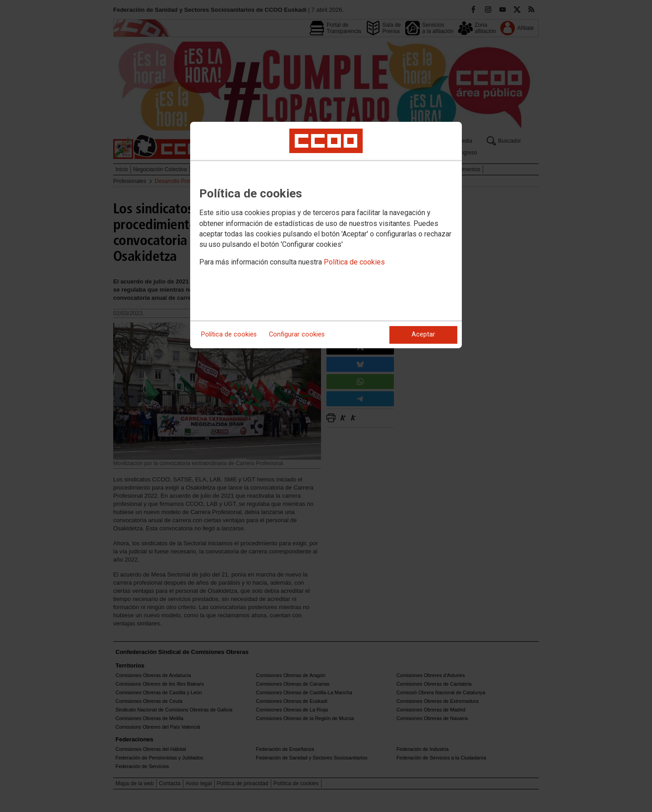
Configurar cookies (297, 334)
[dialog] (326, 235)
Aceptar (423, 334)
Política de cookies (354, 262)
